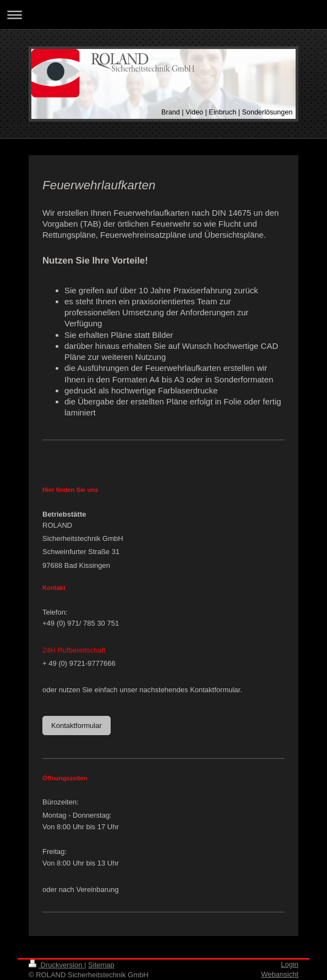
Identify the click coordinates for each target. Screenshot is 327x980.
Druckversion (56, 965)
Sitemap (101, 965)
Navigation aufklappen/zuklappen (163, 15)
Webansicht (280, 974)
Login (290, 964)
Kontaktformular (77, 726)
